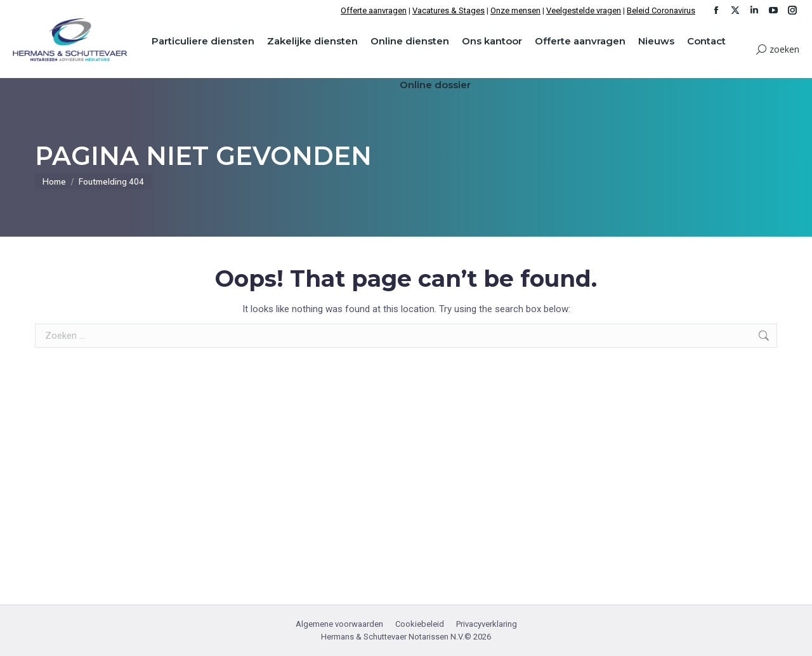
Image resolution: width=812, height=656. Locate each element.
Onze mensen (515, 10)
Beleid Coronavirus (661, 10)
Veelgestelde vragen (584, 10)
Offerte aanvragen (374, 10)
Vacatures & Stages (449, 10)
